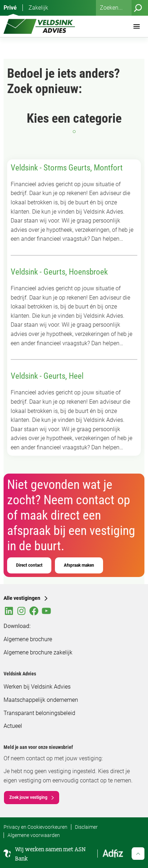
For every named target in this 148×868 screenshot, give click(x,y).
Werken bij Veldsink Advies (37, 687)
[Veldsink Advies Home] (39, 26)
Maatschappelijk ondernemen (41, 700)
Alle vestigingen (22, 598)
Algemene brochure (28, 639)
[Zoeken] (138, 8)
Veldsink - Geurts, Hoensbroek (59, 272)
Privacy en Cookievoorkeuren (35, 827)
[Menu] (137, 26)
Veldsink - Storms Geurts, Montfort (67, 168)
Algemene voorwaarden (34, 835)
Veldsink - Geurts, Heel (47, 376)
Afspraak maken (79, 565)
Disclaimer (86, 827)
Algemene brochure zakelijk (38, 652)
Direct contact (29, 565)
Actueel (13, 726)
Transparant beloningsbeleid (39, 713)
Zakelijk (38, 8)
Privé (10, 8)
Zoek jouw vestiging (28, 797)
